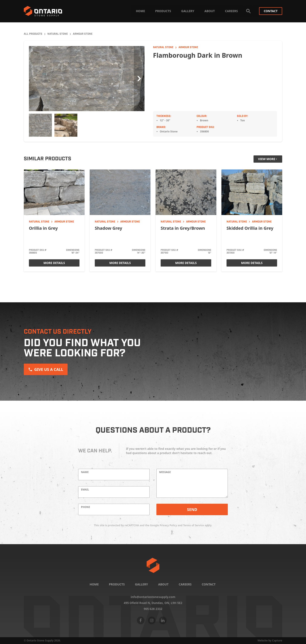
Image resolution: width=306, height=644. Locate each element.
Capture (277, 640)
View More (268, 159)
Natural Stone (58, 34)
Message (165, 472)
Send (192, 509)
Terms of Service (194, 525)
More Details (54, 263)
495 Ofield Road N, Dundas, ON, (153, 603)
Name (85, 472)
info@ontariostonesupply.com (153, 597)
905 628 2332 (153, 609)
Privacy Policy (168, 525)
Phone (86, 507)
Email (85, 490)
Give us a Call (46, 369)
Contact (271, 11)
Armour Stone (83, 34)
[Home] (153, 565)
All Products (33, 34)
